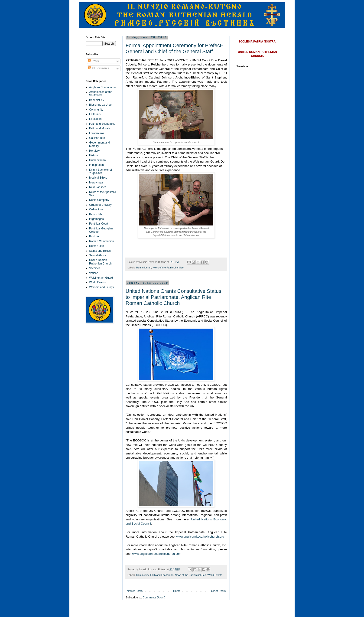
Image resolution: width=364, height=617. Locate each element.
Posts (93, 61)
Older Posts (218, 591)
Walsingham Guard (101, 278)
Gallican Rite (97, 138)
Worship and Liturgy (102, 287)
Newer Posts (135, 591)
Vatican (94, 273)
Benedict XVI (97, 100)
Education (95, 119)
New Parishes (98, 187)
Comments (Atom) (154, 597)
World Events (215, 575)
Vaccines (95, 268)
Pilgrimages (96, 219)
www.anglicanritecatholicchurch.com (157, 554)
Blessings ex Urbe (100, 105)
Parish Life (96, 214)
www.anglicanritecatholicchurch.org (200, 537)
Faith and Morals (99, 128)
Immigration (96, 165)
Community (143, 575)
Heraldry (94, 151)
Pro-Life (94, 236)
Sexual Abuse (98, 255)
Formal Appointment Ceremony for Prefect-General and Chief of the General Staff (174, 48)
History (93, 155)
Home (177, 591)
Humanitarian (144, 268)
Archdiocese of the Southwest (101, 94)
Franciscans (97, 133)
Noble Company (99, 200)
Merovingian (97, 183)
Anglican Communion (102, 87)
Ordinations (96, 209)
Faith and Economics (162, 575)
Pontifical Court (99, 224)
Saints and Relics (100, 251)
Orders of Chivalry (100, 205)
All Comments (99, 68)
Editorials (95, 114)
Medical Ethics (98, 178)
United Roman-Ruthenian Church (100, 262)
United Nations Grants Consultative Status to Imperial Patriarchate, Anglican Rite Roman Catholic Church (173, 297)
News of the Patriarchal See (168, 268)
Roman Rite (96, 246)
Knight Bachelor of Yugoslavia (101, 171)
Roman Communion (102, 241)
